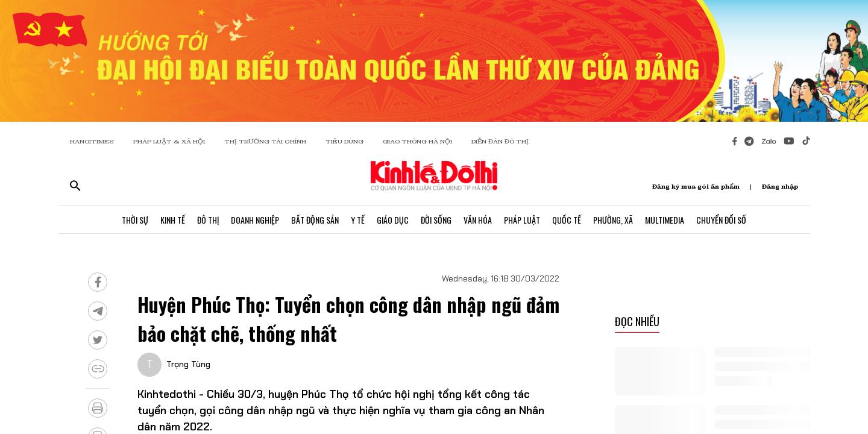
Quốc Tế (567, 220)
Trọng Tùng (188, 364)
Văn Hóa (478, 220)
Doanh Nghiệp (255, 220)
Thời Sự (135, 220)
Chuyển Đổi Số (721, 220)
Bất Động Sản (315, 220)
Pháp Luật (522, 220)
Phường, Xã (613, 220)
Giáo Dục (393, 220)
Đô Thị (208, 220)
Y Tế (358, 220)
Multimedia (665, 220)
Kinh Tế (173, 220)
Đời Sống (436, 220)
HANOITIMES (92, 141)
